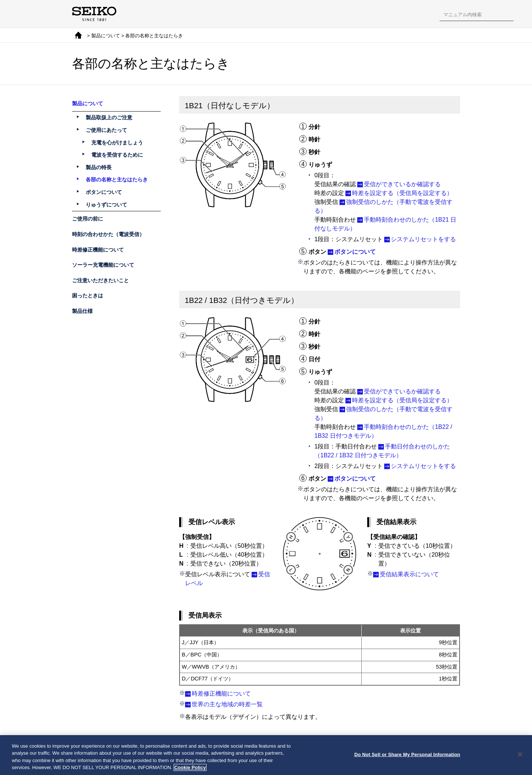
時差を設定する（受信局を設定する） (402, 193)
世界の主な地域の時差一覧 (227, 704)
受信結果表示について (409, 574)
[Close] (520, 756)
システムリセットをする (423, 239)
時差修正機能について (221, 694)
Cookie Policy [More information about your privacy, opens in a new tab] (190, 769)
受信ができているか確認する (402, 184)
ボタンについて (355, 252)
